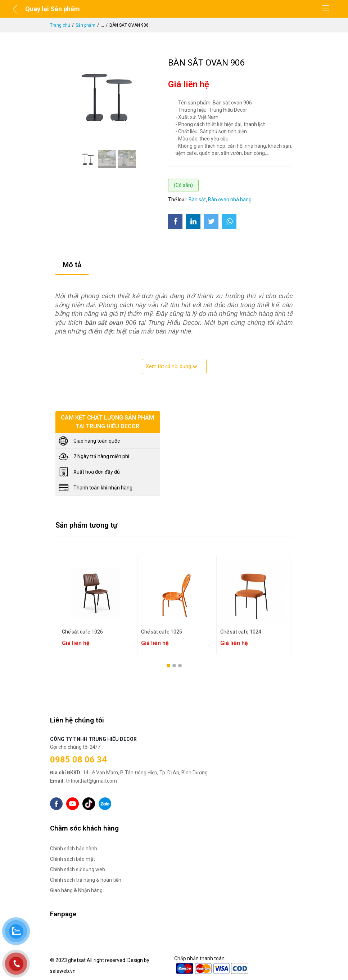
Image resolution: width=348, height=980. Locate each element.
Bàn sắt (197, 200)
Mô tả (72, 265)
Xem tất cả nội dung (171, 366)
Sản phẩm (85, 25)
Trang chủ (60, 25)
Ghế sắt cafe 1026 (82, 632)
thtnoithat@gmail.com (83, 781)
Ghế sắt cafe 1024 (241, 632)
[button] (168, 666)
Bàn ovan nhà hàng (230, 200)
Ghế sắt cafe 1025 (162, 632)
